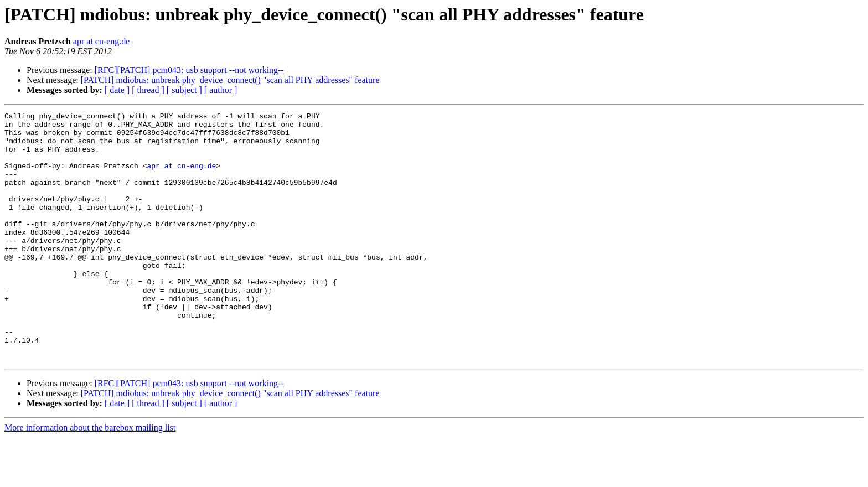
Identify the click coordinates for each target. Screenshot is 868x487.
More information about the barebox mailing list (90, 477)
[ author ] (221, 90)
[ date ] (117, 90)
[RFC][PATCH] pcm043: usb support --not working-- (189, 70)
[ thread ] (148, 90)
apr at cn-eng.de (102, 41)
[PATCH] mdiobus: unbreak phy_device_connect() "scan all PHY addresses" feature (230, 80)
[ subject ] (184, 90)
